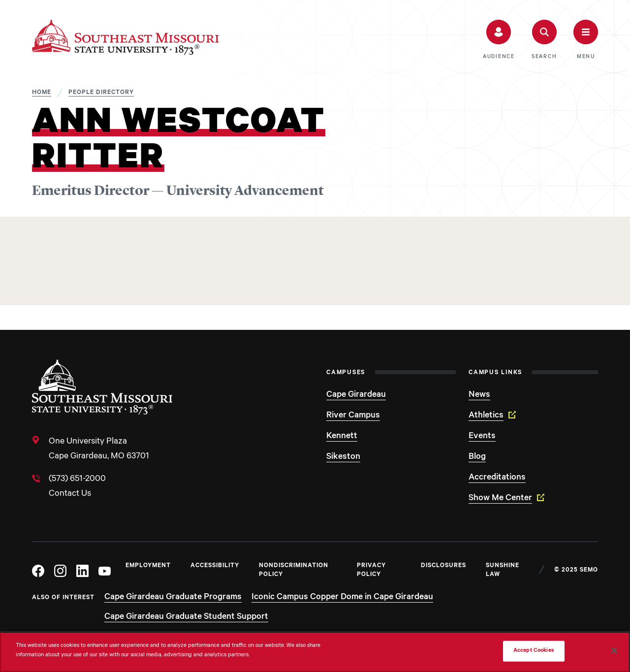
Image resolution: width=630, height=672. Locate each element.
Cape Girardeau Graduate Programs (173, 598)
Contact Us (70, 494)
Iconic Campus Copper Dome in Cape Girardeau (342, 598)
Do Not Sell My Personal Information (447, 651)
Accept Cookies (534, 651)
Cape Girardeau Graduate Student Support (186, 617)
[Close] (614, 650)
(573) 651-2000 (77, 480)
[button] (499, 40)
